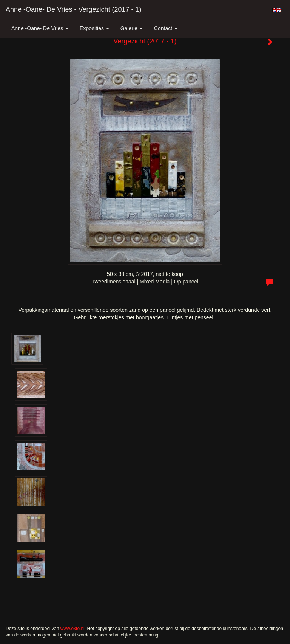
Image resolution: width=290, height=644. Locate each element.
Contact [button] (166, 28)
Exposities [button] (94, 28)
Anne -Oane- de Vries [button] (40, 28)
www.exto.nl (72, 629)
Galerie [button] (132, 28)
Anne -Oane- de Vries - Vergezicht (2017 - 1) (74, 9)
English (277, 10)
